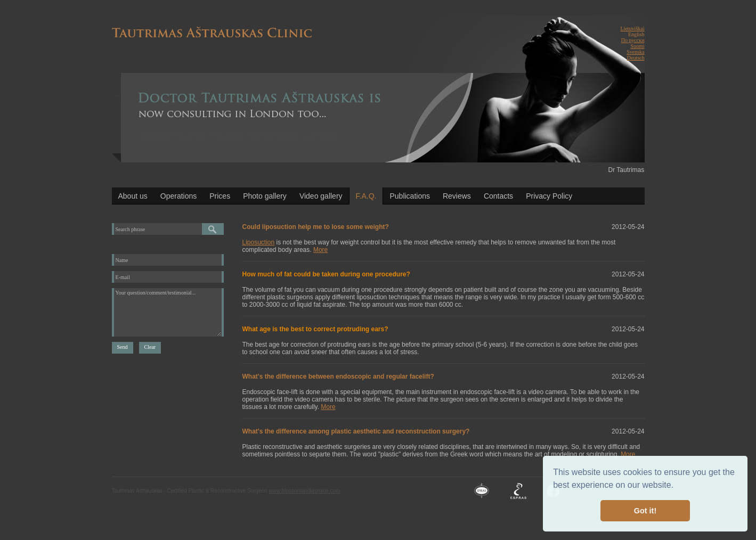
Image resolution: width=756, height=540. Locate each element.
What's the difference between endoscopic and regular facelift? (338, 377)
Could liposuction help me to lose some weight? (316, 227)
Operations (178, 196)
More (320, 250)
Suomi (637, 46)
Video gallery (321, 196)
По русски (633, 40)
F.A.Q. (366, 196)
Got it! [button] (645, 511)
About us (133, 196)
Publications (410, 196)
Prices (220, 196)
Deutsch (636, 58)
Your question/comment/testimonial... (168, 312)
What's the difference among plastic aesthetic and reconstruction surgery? (356, 431)
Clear (150, 347)
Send (123, 347)
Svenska (635, 52)
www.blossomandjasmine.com (305, 491)
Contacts (498, 196)
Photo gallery (265, 196)
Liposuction (259, 242)
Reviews (457, 196)
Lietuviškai (633, 28)
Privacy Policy (549, 196)
